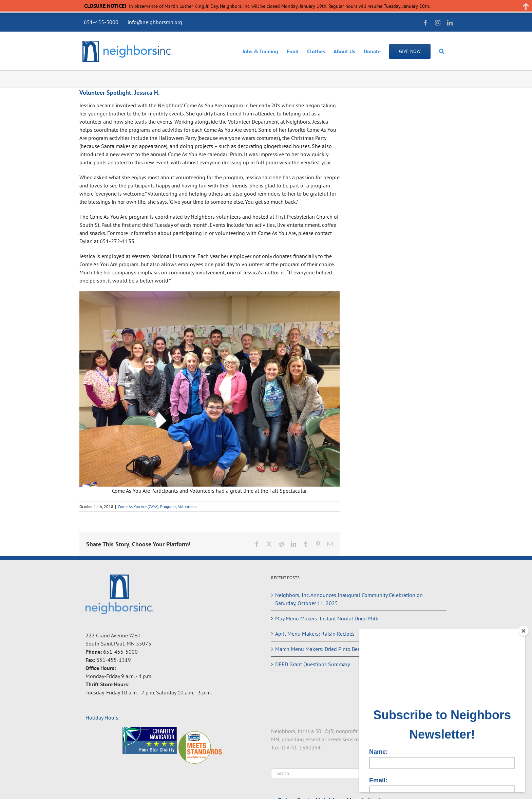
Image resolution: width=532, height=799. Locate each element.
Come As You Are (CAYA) (138, 506)
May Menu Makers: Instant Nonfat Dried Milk (327, 618)
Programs (168, 506)
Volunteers (187, 506)
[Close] (524, 631)
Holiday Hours (102, 718)
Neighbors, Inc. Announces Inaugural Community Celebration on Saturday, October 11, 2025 (349, 599)
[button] (442, 51)
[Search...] (354, 773)
